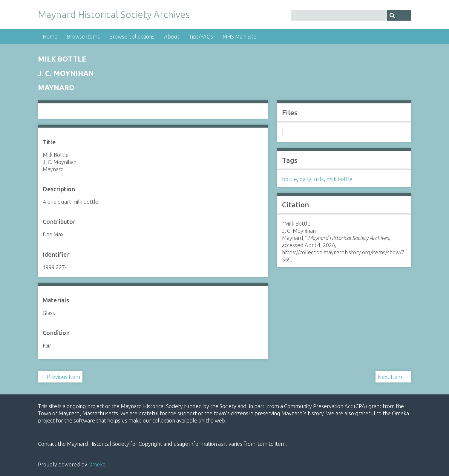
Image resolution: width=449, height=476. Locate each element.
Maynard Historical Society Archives (114, 14)
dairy (305, 179)
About (172, 36)
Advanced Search (405, 15)
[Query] (351, 15)
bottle (289, 179)
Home (50, 36)
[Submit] (393, 15)
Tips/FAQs (201, 36)
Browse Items (83, 36)
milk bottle (340, 179)
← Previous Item (60, 377)
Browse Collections (132, 36)
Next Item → (393, 377)
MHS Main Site (239, 36)
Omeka (97, 464)
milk (319, 179)
